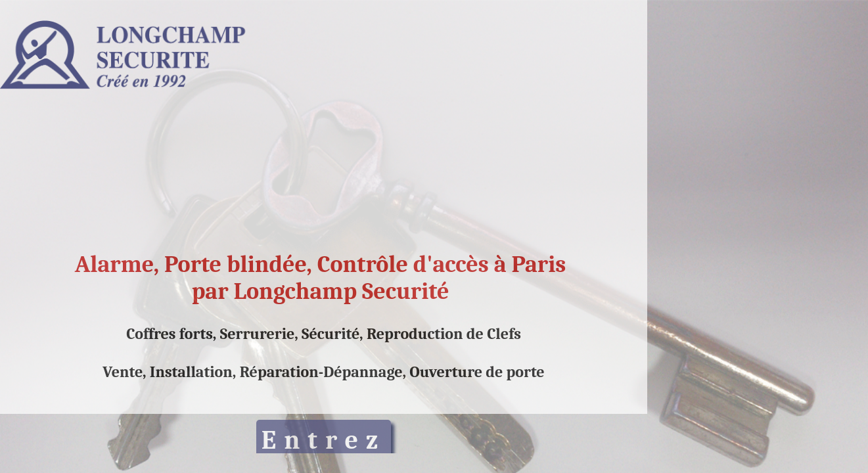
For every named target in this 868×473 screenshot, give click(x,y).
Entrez (324, 440)
